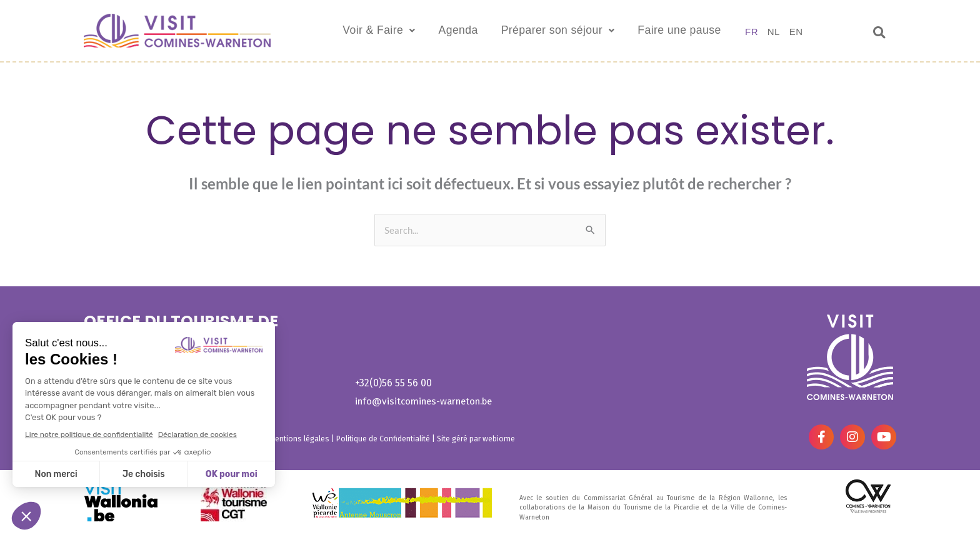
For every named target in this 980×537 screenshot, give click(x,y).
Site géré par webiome (481, 439)
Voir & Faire (365, 31)
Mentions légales (300, 439)
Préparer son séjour (566, 31)
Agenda (454, 31)
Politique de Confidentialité (385, 439)
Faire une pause (702, 31)
